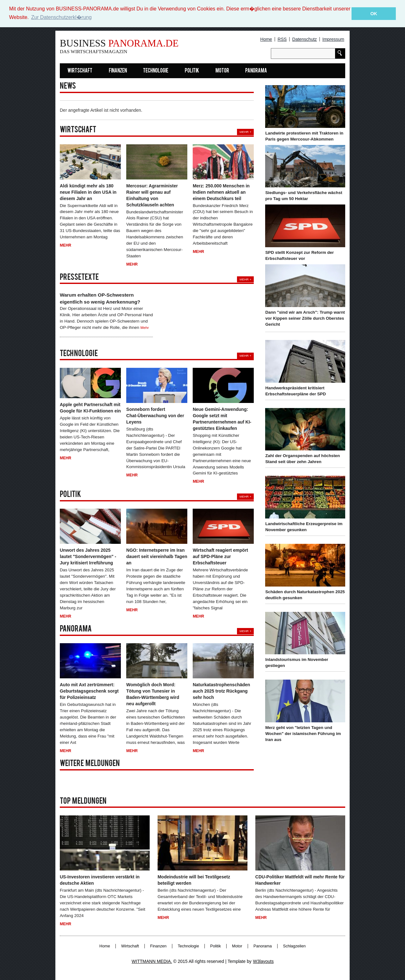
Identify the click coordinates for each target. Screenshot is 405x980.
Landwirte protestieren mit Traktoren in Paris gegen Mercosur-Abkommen (304, 136)
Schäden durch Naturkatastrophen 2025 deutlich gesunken (305, 595)
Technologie (156, 71)
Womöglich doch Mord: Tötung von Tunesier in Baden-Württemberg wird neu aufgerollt (153, 694)
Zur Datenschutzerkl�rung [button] (61, 17)
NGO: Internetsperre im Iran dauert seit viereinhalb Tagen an (157, 556)
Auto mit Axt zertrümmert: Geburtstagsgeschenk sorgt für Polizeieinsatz (89, 691)
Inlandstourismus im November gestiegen (297, 663)
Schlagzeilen (294, 946)
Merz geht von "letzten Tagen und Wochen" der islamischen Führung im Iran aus (303, 734)
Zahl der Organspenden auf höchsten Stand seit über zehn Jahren (302, 459)
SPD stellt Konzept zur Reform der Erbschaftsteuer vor (299, 255)
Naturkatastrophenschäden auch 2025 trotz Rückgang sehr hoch (221, 691)
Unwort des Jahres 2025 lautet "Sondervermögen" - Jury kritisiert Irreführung (88, 556)
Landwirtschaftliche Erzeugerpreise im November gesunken (304, 527)
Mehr (65, 245)
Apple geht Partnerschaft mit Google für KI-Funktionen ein (90, 408)
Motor (222, 71)
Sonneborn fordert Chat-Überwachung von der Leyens (155, 416)
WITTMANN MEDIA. (152, 961)
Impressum (333, 39)
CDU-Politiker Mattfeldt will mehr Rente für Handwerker (300, 880)
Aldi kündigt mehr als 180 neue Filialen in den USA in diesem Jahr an (88, 192)
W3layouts (263, 961)
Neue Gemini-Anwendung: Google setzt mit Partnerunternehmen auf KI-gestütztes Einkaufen (222, 419)
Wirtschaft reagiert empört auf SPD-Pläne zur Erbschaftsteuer (220, 556)
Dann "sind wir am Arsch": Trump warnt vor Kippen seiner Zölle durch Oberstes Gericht (305, 318)
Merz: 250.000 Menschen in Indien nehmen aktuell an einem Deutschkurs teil (221, 192)
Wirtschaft (80, 71)
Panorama (256, 71)
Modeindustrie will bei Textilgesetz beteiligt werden (194, 880)
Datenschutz (305, 39)
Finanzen (118, 71)
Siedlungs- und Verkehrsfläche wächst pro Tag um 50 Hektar (304, 196)
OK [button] (374, 14)
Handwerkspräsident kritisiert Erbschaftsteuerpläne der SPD (295, 391)
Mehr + (245, 132)
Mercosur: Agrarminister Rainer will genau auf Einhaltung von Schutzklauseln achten (152, 195)
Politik (192, 71)
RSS (282, 39)
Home (266, 39)
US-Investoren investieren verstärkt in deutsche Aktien (100, 880)
